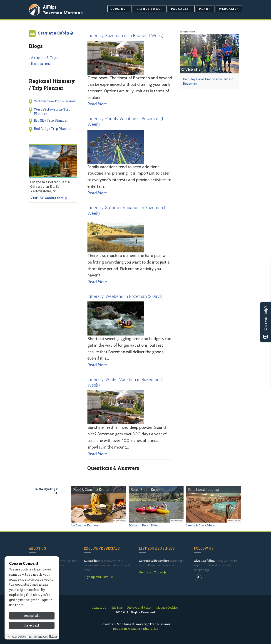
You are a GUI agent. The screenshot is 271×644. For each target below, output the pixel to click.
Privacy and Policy (139, 607)
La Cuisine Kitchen (85, 525)
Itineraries (40, 63)
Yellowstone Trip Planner (55, 101)
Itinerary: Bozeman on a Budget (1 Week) (125, 35)
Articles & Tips (44, 58)
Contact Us (99, 607)
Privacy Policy (17, 639)
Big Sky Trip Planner (51, 120)
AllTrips (50, 6)
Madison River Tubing (145, 525)
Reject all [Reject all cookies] (32, 627)
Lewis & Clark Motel (201, 525)
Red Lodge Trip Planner (53, 129)
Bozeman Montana (64, 12)
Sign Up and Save (98, 577)
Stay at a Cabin (56, 33)
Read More (97, 104)
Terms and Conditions (43, 639)
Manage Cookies (167, 607)
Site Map (117, 607)
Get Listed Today (153, 572)
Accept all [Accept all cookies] (32, 618)
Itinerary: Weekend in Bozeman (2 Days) (125, 296)
